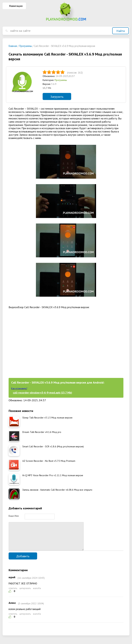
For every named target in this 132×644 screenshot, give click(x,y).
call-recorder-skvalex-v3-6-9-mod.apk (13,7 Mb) (42, 393)
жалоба (37, 593)
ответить (13, 593)
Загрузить (57, 97)
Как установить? (19, 388)
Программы (61, 80)
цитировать (25, 593)
